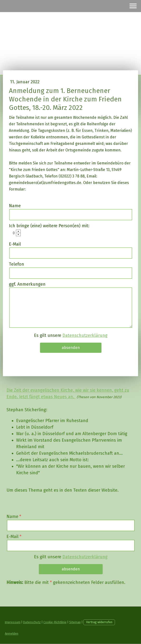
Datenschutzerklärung (85, 335)
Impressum (13, 622)
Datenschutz (32, 622)
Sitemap (75, 622)
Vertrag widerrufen (99, 622)
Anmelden (12, 633)
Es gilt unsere (71, 335)
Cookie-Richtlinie (55, 622)
